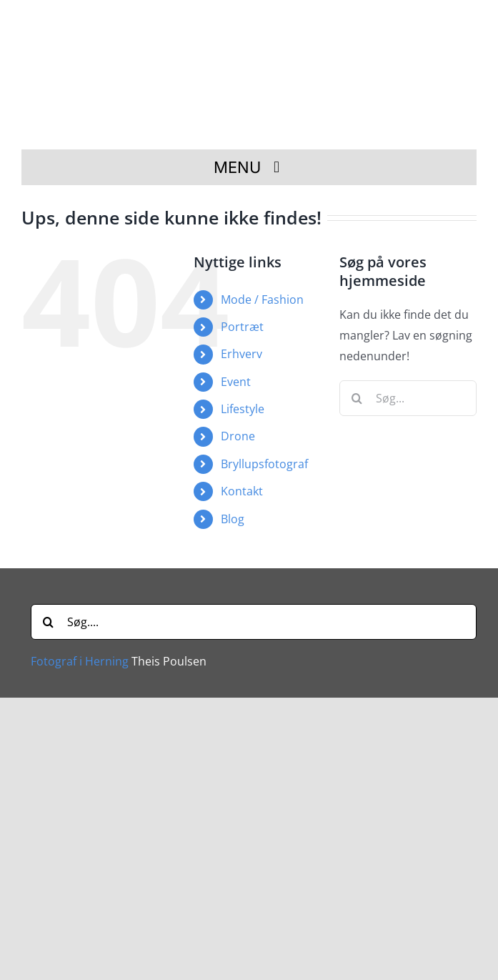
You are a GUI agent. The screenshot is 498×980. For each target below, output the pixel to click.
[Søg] (357, 398)
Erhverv (241, 354)
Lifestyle (243, 409)
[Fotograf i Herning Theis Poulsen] (253, 24)
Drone (238, 436)
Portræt (242, 327)
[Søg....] (254, 622)
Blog (233, 519)
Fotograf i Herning (80, 661)
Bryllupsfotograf (264, 464)
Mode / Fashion (262, 300)
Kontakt (242, 491)
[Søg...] (408, 398)
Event (236, 382)
